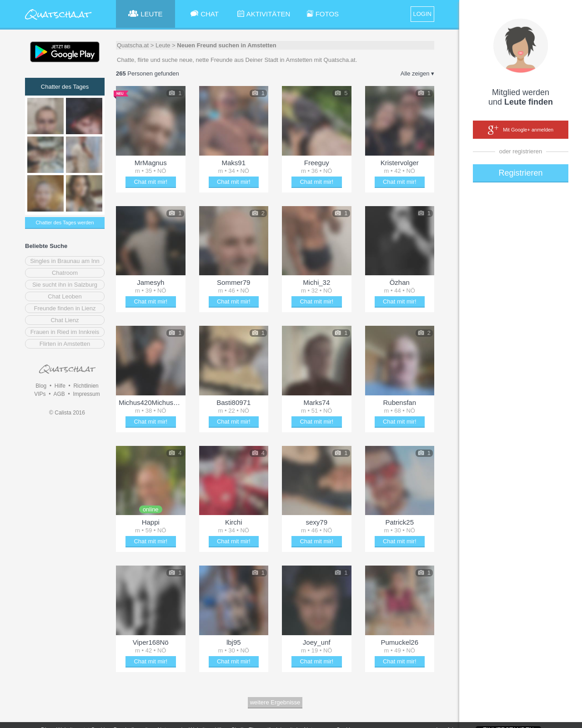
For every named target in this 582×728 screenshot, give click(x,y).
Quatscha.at (133, 45)
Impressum (86, 394)
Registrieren (520, 173)
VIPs (40, 394)
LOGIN (422, 14)
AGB (59, 394)
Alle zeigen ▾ (417, 73)
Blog (41, 386)
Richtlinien (86, 386)
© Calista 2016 (67, 413)
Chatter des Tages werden (65, 222)
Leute (163, 45)
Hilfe (60, 386)
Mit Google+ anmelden (521, 130)
